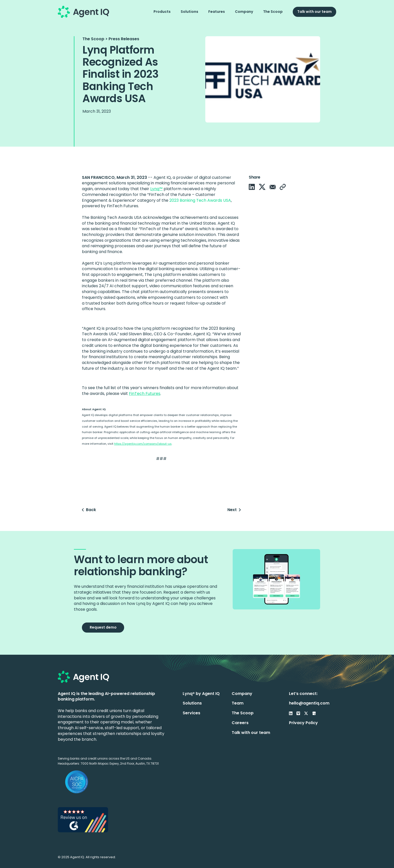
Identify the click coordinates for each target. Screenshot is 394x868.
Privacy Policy (303, 723)
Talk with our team (314, 12)
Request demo (103, 627)
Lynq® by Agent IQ (201, 694)
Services (191, 713)
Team (238, 703)
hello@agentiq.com (309, 703)
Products (162, 12)
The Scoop (273, 12)
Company (244, 12)
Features (217, 12)
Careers (240, 723)
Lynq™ (156, 189)
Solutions (189, 12)
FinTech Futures (145, 394)
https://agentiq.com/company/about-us (143, 444)
